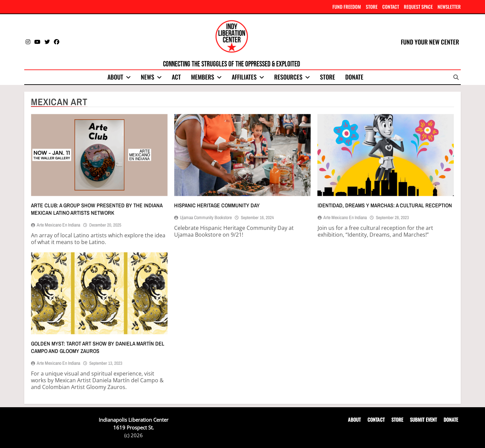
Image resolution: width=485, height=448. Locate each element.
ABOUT (354, 420)
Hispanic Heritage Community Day (217, 205)
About (115, 77)
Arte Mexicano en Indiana (58, 225)
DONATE (451, 420)
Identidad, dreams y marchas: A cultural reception (385, 205)
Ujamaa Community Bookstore (206, 217)
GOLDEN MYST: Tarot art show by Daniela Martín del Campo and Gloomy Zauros (98, 347)
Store (328, 77)
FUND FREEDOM (347, 7)
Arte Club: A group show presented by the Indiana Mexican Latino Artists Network (97, 209)
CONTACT (391, 7)
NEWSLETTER (449, 7)
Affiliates (244, 77)
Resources (288, 77)
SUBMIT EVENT (423, 420)
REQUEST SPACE (418, 7)
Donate (354, 77)
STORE (372, 7)
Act (176, 77)
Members (203, 77)
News (148, 77)
